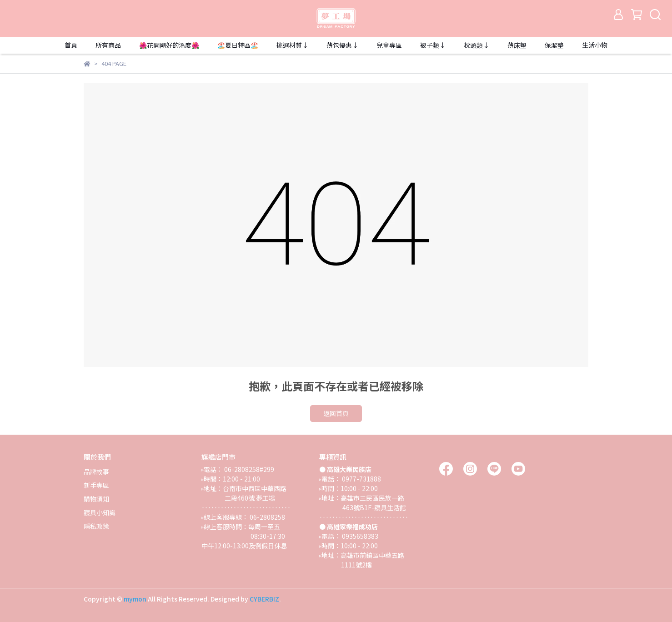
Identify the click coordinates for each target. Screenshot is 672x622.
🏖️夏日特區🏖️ (238, 45)
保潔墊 (554, 45)
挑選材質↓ (292, 45)
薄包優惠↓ (342, 45)
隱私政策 (96, 526)
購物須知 (96, 499)
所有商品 (108, 45)
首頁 (71, 45)
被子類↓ (433, 45)
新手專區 (96, 485)
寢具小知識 (100, 512)
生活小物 (595, 45)
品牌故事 (96, 472)
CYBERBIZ (264, 599)
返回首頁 (336, 413)
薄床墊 (517, 45)
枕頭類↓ (476, 45)
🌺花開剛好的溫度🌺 (169, 45)
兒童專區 (389, 45)
